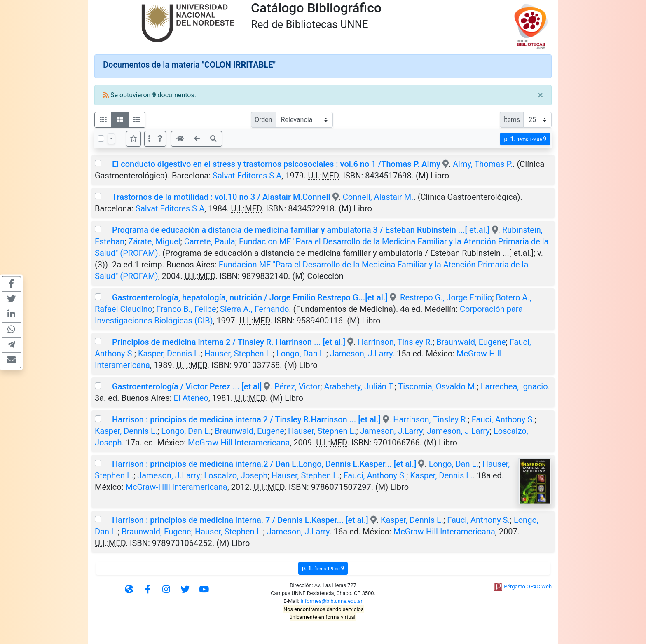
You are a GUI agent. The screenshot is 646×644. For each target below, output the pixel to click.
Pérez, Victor (297, 386)
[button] (160, 139)
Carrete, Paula (210, 241)
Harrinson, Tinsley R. (395, 342)
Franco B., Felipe (186, 309)
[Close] (540, 95)
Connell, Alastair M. (378, 197)
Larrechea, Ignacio (514, 386)
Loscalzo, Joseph (236, 475)
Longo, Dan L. (301, 354)
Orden (263, 120)
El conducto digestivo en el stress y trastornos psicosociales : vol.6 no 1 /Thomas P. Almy (277, 164)
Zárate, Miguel (154, 241)
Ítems (512, 120)
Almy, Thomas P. (483, 164)
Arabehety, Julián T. (359, 386)
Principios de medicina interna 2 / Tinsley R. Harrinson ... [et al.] (229, 342)
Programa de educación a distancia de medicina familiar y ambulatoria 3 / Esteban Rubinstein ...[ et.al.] (301, 230)
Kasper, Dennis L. (169, 354)
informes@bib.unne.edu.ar (332, 601)
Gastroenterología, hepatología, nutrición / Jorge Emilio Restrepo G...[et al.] (250, 297)
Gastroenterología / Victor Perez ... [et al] (187, 386)
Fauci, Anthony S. (503, 419)
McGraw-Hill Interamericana (239, 443)
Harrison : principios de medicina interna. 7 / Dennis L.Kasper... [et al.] (240, 520)
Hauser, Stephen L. (239, 354)
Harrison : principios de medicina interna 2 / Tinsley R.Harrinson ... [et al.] (246, 419)
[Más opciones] (149, 139)
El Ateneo (191, 398)
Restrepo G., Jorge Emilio (446, 297)
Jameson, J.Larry (361, 354)
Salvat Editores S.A (247, 176)
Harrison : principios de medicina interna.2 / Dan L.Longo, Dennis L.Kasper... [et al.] (264, 464)
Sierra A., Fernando (254, 309)
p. (525, 139)
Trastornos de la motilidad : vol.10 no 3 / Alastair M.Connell (221, 197)
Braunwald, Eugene (471, 342)
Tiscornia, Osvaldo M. (437, 386)
